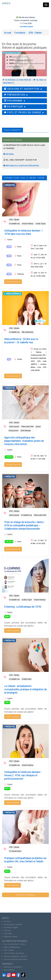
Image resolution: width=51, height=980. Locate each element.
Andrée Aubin (27, 679)
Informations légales (11, 928)
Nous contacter (9, 970)
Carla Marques (26, 431)
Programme (13, 101)
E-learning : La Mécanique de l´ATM (23, 607)
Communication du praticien (14, 953)
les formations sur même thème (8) (17, 80)
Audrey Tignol (40, 224)
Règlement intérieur (11, 937)
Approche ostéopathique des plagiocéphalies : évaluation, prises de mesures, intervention (24, 441)
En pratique (13, 107)
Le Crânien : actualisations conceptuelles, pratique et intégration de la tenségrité (26, 689)
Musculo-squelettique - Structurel (16, 956)
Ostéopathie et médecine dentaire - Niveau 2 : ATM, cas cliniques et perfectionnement (23, 775)
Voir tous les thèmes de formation (16, 959)
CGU (9, 931)
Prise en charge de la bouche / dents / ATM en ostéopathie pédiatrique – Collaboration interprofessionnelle (24, 525)
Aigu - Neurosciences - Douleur (15, 944)
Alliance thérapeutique (12, 947)
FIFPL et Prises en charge (23, 113)
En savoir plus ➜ (13, 282)
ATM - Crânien (35, 33)
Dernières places (27, 27)
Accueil (8, 33)
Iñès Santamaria (27, 332)
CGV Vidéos (8, 934)
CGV (5, 931)
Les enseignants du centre (13, 925)
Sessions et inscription (22, 89)
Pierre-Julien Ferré (27, 427)
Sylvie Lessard (14, 427)
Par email (9, 154)
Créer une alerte (13, 631)
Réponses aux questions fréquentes (21, 166)
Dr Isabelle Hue (14, 224)
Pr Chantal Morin (15, 851)
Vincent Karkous (28, 224)
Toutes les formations (26, 895)
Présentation (15, 95)
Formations (20, 33)
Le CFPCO (7, 922)
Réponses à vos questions (13, 967)
